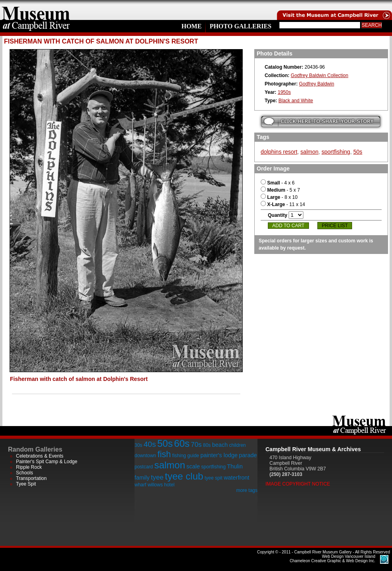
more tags (247, 490)
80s (207, 445)
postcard (144, 467)
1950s (284, 92)
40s (150, 444)
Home (191, 26)
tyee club (184, 476)
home (36, 10)
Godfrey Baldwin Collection (319, 75)
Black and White (296, 101)
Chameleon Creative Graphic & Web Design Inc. (333, 559)
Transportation (31, 478)
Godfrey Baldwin (317, 84)
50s (358, 152)
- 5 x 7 (280, 190)
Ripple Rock (29, 467)
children (238, 445)
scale (193, 466)
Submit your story (321, 122)
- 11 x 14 (283, 204)
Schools (25, 473)
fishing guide (185, 456)
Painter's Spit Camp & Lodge (47, 462)
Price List (335, 226)
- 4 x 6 (278, 183)
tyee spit (213, 478)
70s (196, 445)
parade (248, 455)
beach (220, 445)
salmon (310, 152)
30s (138, 445)
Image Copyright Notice (298, 484)
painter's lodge (219, 455)
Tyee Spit (26, 484)
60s (182, 443)
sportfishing (336, 152)
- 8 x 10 (279, 197)
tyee (157, 477)
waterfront (236, 478)
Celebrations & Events (40, 456)
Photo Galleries (241, 26)
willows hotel (161, 485)
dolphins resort (279, 152)
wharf (140, 485)
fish (164, 454)
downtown (145, 456)
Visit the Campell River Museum (334, 10)
